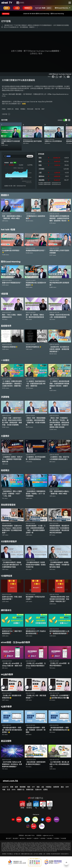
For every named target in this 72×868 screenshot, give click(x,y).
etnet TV (5, 787)
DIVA (14, 790)
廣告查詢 (22, 838)
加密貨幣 (56, 787)
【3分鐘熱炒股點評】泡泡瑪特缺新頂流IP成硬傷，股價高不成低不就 (36, 565)
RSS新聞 (64, 838)
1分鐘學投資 (7, 576)
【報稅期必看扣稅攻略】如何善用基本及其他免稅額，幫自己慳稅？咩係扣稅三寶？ (59, 599)
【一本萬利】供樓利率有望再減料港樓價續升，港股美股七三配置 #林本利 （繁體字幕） (12, 384)
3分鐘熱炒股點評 (9, 541)
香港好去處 (30, 790)
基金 (62, 787)
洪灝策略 (5, 397)
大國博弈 (5, 436)
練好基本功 (6, 610)
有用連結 (57, 838)
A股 (43, 787)
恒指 (40, 158)
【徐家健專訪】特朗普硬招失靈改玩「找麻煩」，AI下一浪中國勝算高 (36, 494)
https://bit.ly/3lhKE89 (45, 102)
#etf (43, 109)
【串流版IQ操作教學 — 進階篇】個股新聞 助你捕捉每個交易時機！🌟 (12, 730)
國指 (40, 161)
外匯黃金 (49, 787)
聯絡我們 (29, 838)
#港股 (4, 109)
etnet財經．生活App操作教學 (15, 642)
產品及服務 (6, 741)
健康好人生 (21, 790)
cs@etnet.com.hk (48, 835)
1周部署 (4, 294)
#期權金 (23, 109)
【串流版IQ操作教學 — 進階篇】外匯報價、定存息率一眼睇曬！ (36, 730)
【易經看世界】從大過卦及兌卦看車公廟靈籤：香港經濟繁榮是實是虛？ (59, 349)
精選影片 (5, 195)
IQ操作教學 (6, 707)
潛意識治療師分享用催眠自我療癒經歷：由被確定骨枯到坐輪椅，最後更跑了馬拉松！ (59, 218)
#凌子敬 (37, 109)
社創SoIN (38, 790)
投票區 (45, 790)
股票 (16, 787)
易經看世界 (6, 326)
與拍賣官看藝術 (8, 505)
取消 (40, 54)
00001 (7, 163)
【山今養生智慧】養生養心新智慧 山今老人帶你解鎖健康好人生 (60, 764)
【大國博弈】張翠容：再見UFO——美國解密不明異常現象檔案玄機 (12, 459)
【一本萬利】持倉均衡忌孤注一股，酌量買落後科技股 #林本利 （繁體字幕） (36, 384)
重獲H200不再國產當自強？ (12, 283)
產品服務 (15, 838)
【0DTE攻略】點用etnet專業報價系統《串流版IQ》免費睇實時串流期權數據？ (12, 764)
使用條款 (43, 838)
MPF (67, 787)
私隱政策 (36, 838)
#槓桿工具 (10, 109)
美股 (38, 787)
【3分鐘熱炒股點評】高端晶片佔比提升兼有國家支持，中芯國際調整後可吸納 (12, 565)
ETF (33, 787)
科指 (40, 165)
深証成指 (41, 180)
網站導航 (50, 838)
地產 (4, 790)
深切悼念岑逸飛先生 (33, 347)
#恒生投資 (30, 109)
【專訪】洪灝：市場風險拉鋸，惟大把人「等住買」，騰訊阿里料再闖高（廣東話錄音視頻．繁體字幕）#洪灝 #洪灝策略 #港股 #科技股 (59, 423)
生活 (9, 790)
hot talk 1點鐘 (44, 8)
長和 (11, 163)
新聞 (12, 787)
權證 (29, 787)
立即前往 (33, 54)
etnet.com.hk (10, 781)
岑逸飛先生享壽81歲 (10, 347)
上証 (40, 173)
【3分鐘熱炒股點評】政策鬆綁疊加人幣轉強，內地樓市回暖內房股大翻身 (59, 565)
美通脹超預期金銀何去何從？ (36, 251)
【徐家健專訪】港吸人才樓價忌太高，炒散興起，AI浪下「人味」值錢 (12, 494)
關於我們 (8, 838)
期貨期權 (23, 787)
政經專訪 (5, 470)
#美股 (17, 109)
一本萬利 (5, 360)
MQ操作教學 (7, 674)
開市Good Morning (11, 262)
